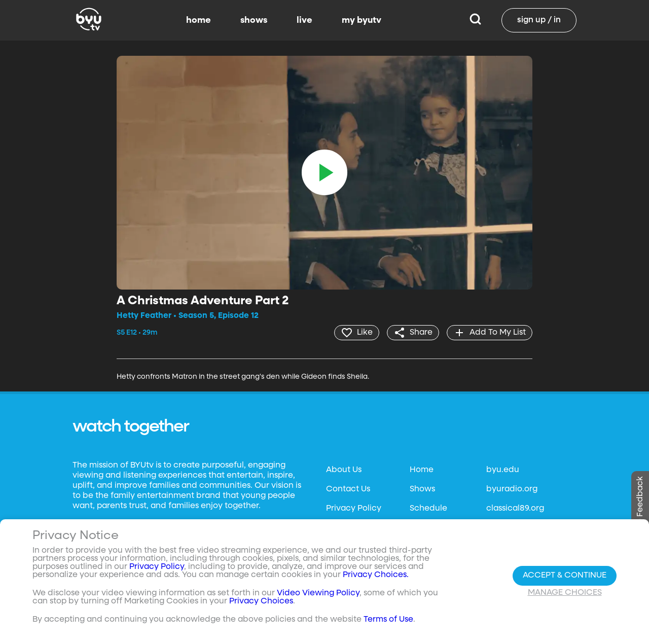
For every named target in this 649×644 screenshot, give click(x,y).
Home (422, 470)
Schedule (428, 509)
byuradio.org (512, 489)
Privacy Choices (261, 601)
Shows (422, 489)
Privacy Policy (354, 509)
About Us (344, 470)
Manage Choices (565, 593)
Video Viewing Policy (318, 593)
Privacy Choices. (376, 575)
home (199, 20)
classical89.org (515, 509)
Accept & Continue (565, 576)
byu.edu (503, 470)
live (304, 20)
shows (254, 20)
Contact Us (348, 489)
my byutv (362, 20)
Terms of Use (388, 620)
